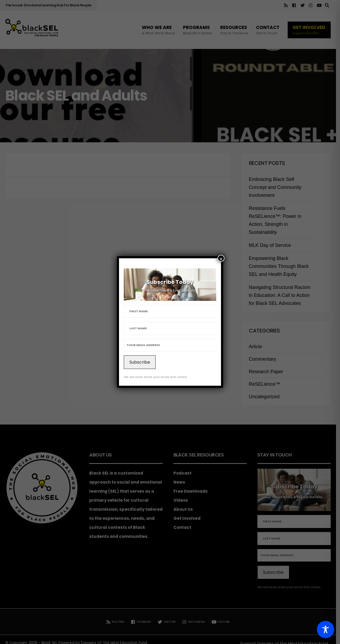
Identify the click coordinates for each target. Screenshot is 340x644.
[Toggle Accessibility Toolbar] (326, 630)
